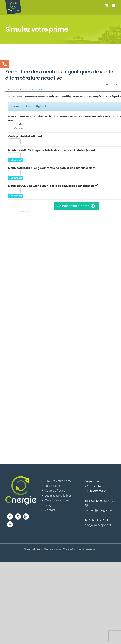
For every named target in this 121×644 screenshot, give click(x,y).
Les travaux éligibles (58, 496)
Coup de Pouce (55, 491)
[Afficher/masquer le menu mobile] (114, 5)
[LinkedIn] (26, 517)
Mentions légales (52, 549)
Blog (48, 505)
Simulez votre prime (58, 481)
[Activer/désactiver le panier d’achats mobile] (107, 5)
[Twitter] (18, 517)
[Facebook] (10, 517)
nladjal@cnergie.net (98, 525)
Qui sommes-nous (57, 500)
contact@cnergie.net (98, 510)
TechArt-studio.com (87, 549)
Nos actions (53, 486)
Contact (50, 510)
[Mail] (10, 524)
